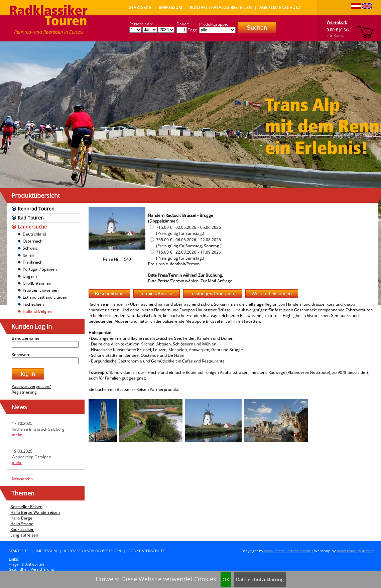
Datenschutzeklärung (260, 579)
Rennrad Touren (36, 209)
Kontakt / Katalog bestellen (221, 8)
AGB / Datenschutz (280, 8)
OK (226, 579)
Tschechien (33, 304)
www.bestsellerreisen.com (288, 551)
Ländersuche (32, 227)
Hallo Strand (22, 524)
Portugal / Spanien (40, 269)
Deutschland (34, 234)
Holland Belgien (37, 311)
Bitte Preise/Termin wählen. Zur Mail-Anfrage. (191, 281)
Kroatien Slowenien (41, 290)
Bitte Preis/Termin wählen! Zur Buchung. (185, 275)
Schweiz (30, 248)
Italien (28, 255)
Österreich (33, 241)
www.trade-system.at (355, 551)
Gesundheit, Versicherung (31, 569)
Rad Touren (31, 218)
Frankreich (33, 262)
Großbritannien (37, 283)
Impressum (171, 8)
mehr (17, 435)
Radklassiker (22, 529)
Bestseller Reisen (26, 507)
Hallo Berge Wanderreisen (35, 512)
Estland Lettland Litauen (45, 297)
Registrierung (24, 392)
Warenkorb (337, 22)
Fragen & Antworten (26, 564)
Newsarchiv (23, 479)
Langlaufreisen (24, 535)
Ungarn (30, 276)
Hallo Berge (21, 518)
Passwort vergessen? (31, 386)
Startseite (140, 8)
